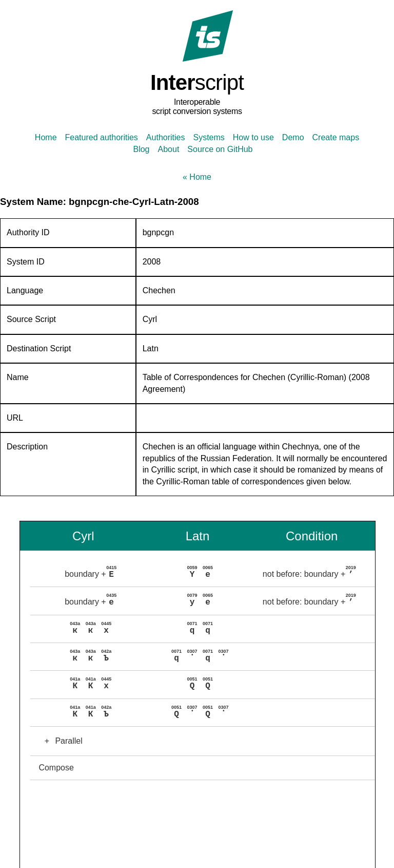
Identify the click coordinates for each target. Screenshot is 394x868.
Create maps (336, 137)
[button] (202, 573)
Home (46, 137)
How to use (253, 137)
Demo (293, 137)
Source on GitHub (220, 149)
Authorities (166, 137)
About (169, 149)
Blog (141, 149)
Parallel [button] (60, 738)
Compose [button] (56, 765)
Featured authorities (102, 137)
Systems (209, 137)
